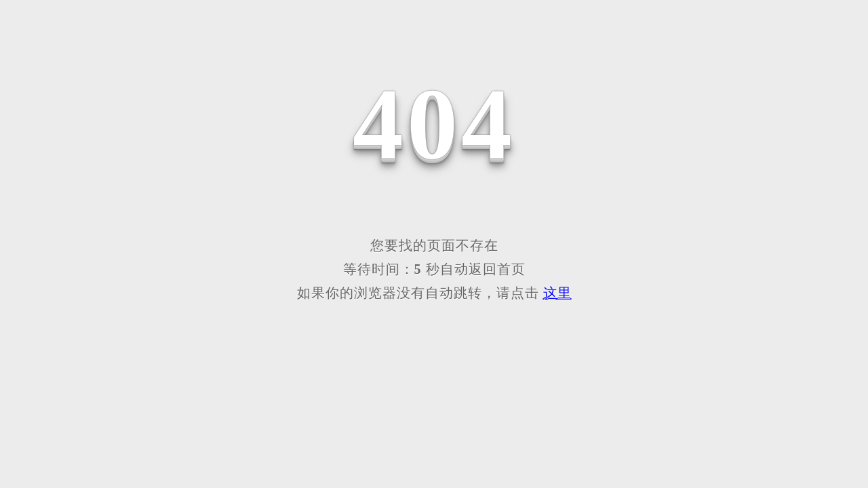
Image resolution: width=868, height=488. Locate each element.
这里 (557, 293)
